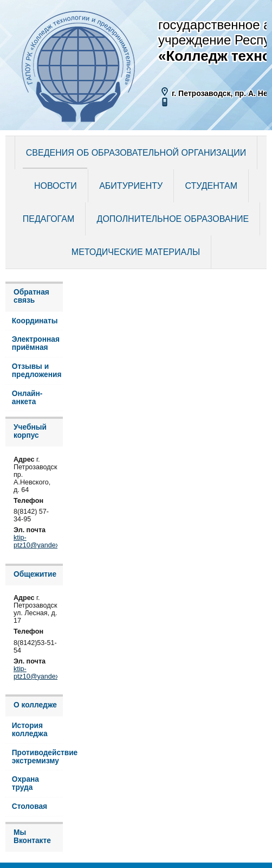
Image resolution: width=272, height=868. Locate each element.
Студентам (212, 186)
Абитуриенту (131, 186)
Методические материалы (136, 252)
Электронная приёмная (36, 343)
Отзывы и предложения (37, 371)
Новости (56, 186)
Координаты (35, 321)
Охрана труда (25, 783)
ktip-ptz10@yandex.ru (40, 541)
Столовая (30, 806)
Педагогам (48, 219)
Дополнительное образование (173, 219)
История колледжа (30, 730)
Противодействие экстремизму (37, 757)
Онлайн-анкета (27, 398)
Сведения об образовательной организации (136, 153)
